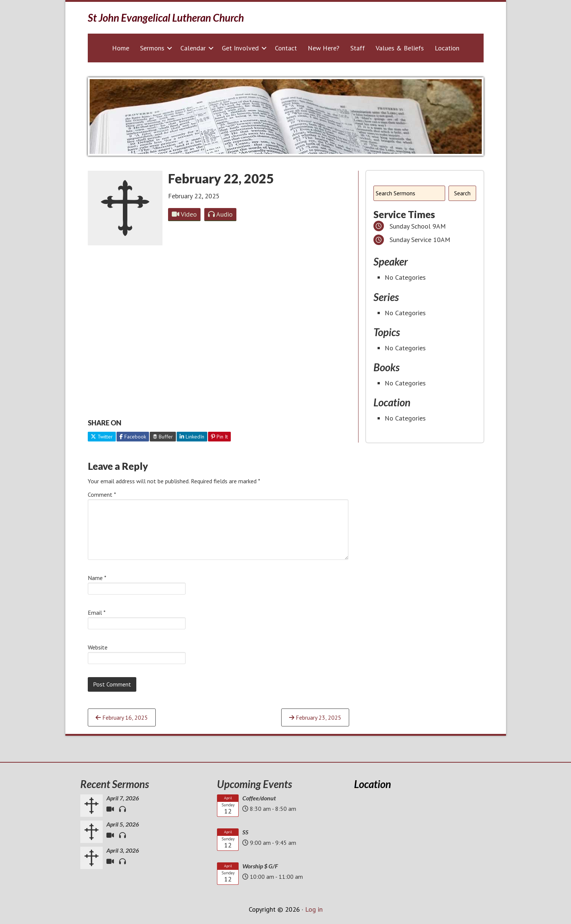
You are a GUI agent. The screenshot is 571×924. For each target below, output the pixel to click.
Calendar (193, 48)
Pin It (219, 437)
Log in (314, 909)
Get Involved (240, 48)
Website (98, 647)
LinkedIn (192, 437)
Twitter (102, 437)
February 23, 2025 (315, 717)
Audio (220, 214)
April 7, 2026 (123, 798)
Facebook (133, 437)
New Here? (324, 48)
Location (447, 48)
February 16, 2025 (122, 717)
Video (184, 214)
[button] (170, 48)
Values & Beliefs (400, 48)
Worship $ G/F (260, 866)
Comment (102, 494)
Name (97, 578)
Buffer (163, 437)
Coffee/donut (259, 798)
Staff (358, 48)
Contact (286, 48)
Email (97, 613)
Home (121, 48)
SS (245, 832)
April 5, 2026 (123, 824)
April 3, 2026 (123, 850)
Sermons (152, 48)
